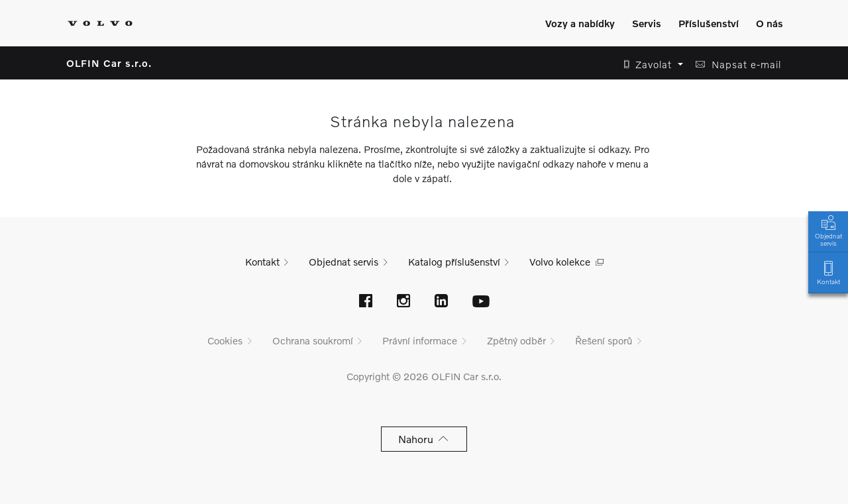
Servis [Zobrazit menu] (647, 23)
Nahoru (424, 439)
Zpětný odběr (516, 340)
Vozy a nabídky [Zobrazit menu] (580, 23)
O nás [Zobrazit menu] (769, 23)
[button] (650, 65)
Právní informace (420, 340)
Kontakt (828, 272)
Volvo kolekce (560, 262)
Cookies (225, 340)
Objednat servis (828, 230)
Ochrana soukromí (313, 340)
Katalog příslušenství (454, 262)
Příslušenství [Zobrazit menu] (709, 23)
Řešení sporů (604, 340)
